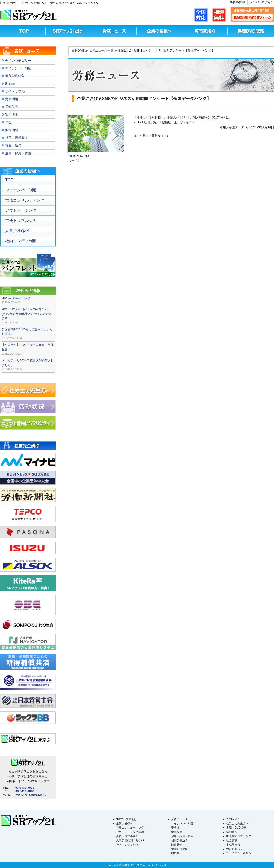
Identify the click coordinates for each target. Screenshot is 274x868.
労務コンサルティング (130, 828)
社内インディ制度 (127, 845)
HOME (80, 50)
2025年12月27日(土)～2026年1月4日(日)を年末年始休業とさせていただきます (27, 314)
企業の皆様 (159, 31)
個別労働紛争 (179, 840)
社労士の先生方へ (237, 823)
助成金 (175, 853)
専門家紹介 (205, 31)
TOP (23, 31)
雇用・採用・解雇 (182, 836)
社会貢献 (232, 840)
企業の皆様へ (124, 823)
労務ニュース (114, 31)
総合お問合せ (235, 849)
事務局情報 (237, 2)
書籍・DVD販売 (236, 828)
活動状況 (232, 832)
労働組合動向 (179, 849)
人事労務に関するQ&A (130, 840)
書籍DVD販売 (250, 31)
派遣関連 (177, 845)
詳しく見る (141, 136)
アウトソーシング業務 (130, 832)
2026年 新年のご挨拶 (16, 298)
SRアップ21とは (68, 31)
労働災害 (177, 832)
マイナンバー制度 (182, 823)
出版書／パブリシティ (240, 836)
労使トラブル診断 (127, 836)
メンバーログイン (262, 2)
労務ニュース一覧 (101, 50)
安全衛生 (177, 828)
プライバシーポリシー (240, 853)
